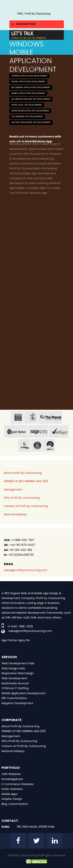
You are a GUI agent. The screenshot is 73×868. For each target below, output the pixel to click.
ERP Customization (14, 698)
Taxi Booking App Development (27, 117)
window (36, 445)
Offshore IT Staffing (15, 688)
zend (17, 417)
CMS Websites (11, 774)
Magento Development (17, 703)
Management (13, 490)
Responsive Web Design (18, 673)
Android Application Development (29, 76)
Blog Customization (15, 804)
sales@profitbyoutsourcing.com (26, 570)
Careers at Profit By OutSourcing (26, 506)
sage (38, 431)
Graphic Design (12, 799)
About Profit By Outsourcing (23, 473)
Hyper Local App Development (27, 105)
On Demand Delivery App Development (31, 99)
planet (50, 417)
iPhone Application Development (28, 82)
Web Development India (18, 663)
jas (31, 417)
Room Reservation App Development (30, 111)
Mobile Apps (10, 794)
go (24, 445)
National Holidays (15, 514)
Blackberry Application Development (31, 87)
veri (59, 431)
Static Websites (12, 789)
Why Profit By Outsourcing (22, 498)
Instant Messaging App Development (31, 122)
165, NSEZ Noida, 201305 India (36, 827)
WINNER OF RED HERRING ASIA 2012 (26, 481)
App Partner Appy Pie (16, 640)
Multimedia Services (15, 683)
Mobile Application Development (28, 93)
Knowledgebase (12, 779)
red (49, 445)
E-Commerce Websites (18, 784)
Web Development (14, 678)
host (16, 431)
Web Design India (13, 668)
